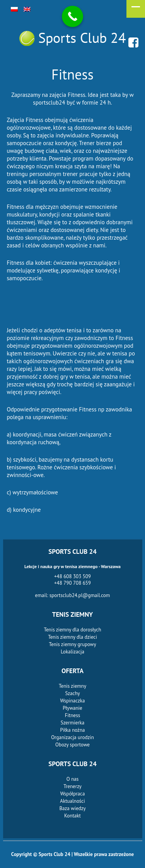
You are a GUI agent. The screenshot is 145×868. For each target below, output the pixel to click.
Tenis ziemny (72, 686)
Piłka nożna (73, 730)
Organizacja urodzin (72, 737)
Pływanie (72, 708)
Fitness (72, 715)
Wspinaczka (73, 701)
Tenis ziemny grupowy (73, 644)
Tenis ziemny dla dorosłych (72, 630)
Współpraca (73, 794)
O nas (72, 779)
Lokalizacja (72, 652)
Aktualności (72, 801)
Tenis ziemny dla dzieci (72, 637)
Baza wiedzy (72, 808)
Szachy (72, 693)
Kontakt (72, 816)
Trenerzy (72, 786)
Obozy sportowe (72, 745)
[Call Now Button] (72, 16)
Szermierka (72, 723)
